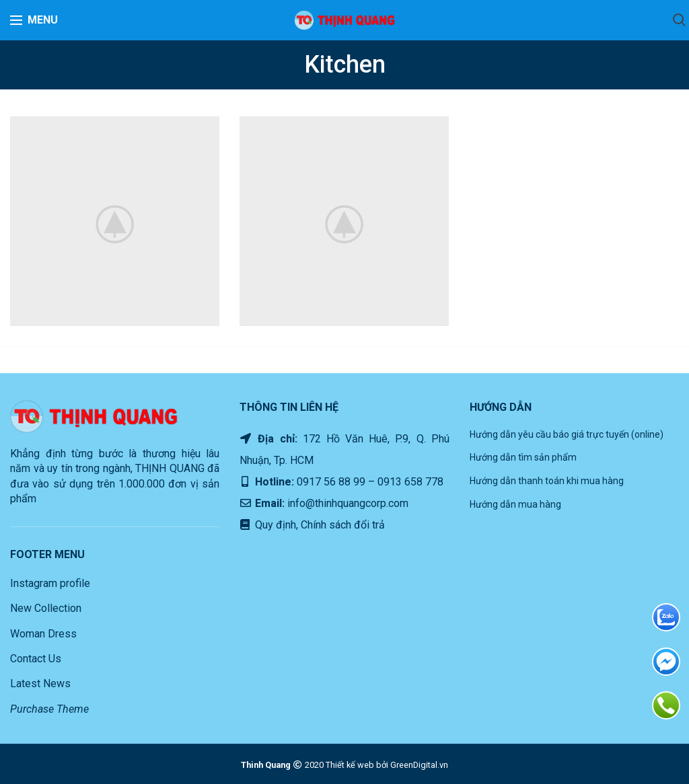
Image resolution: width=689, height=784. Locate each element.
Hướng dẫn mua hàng (515, 504)
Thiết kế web (350, 765)
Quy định (274, 525)
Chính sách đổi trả (341, 525)
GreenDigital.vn (419, 765)
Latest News (40, 683)
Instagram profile (50, 583)
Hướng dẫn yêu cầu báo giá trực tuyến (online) (567, 434)
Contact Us (36, 659)
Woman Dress (43, 634)
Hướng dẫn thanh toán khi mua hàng (547, 481)
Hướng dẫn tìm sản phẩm (523, 457)
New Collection (46, 608)
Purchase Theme (49, 709)
